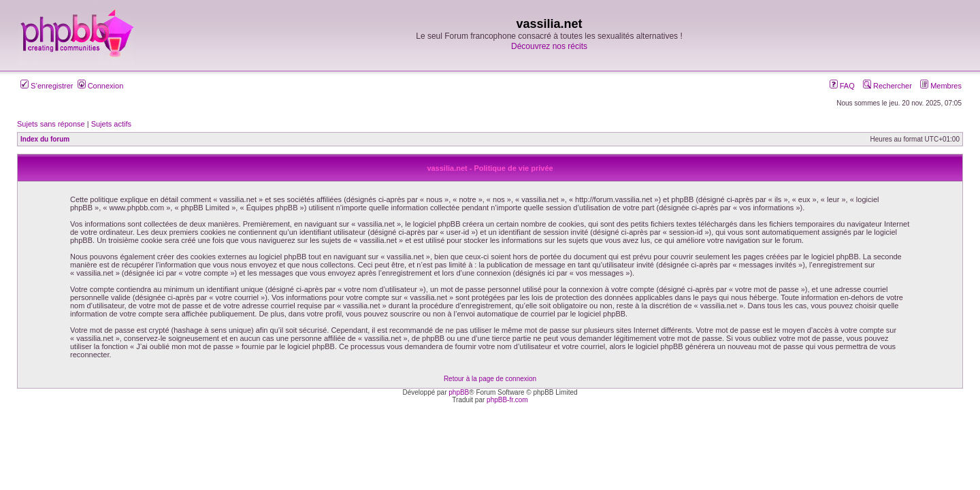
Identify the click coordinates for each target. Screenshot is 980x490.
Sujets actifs (111, 124)
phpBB (459, 392)
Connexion (101, 86)
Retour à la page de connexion (490, 379)
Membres (941, 86)
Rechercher (887, 86)
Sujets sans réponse (51, 124)
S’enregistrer (47, 86)
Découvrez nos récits (549, 46)
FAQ (842, 86)
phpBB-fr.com (507, 400)
